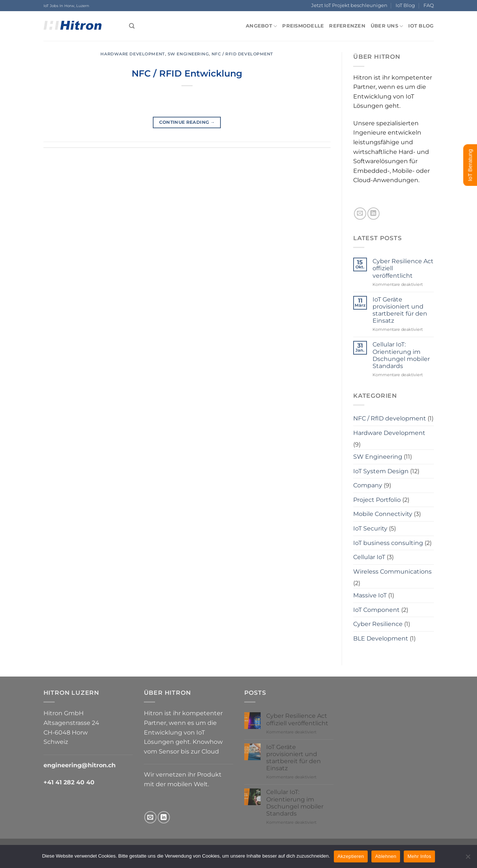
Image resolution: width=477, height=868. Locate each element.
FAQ (429, 5)
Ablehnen (386, 856)
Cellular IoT (369, 557)
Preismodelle (303, 26)
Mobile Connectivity (383, 514)
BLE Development (381, 638)
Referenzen (347, 26)
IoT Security (370, 528)
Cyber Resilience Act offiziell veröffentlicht (403, 268)
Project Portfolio (377, 500)
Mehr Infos (419, 856)
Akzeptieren (351, 856)
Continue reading (187, 122)
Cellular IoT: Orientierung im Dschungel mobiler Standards (401, 355)
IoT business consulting (388, 543)
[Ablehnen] (468, 859)
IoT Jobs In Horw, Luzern (66, 6)
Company (368, 485)
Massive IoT (370, 595)
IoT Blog (405, 5)
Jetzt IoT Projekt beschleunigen (349, 5)
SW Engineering (188, 54)
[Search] (132, 26)
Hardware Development (133, 54)
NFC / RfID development (242, 54)
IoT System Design (381, 471)
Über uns (387, 26)
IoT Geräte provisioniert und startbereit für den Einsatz (400, 310)
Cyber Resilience (378, 624)
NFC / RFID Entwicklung (187, 73)
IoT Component (376, 610)
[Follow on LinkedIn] (373, 214)
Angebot (261, 26)
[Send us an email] (360, 214)
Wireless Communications (392, 572)
